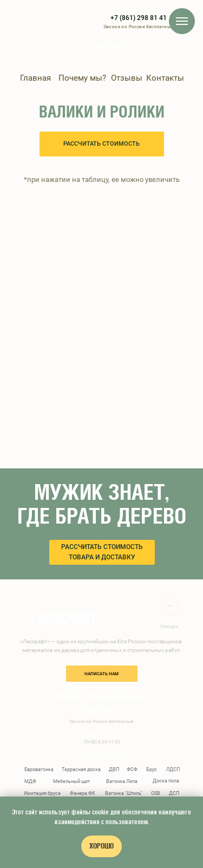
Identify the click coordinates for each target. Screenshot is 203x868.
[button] (102, 144)
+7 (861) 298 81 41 (139, 18)
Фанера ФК (83, 793)
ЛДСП (173, 769)
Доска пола (166, 781)
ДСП (174, 793)
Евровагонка (39, 769)
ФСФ (132, 769)
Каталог (110, 46)
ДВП (114, 769)
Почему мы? (82, 78)
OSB (156, 793)
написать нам (101, 674)
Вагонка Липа (122, 781)
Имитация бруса (42, 793)
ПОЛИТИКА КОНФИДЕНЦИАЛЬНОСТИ (100, 697)
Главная (35, 78)
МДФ (30, 781)
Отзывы (127, 78)
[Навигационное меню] (182, 21)
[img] (80, 51)
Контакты (165, 78)
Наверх (169, 626)
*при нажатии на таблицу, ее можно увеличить (102, 180)
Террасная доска (81, 769)
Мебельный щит (71, 781)
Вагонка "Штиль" (124, 793)
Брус (152, 769)
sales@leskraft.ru (102, 757)
